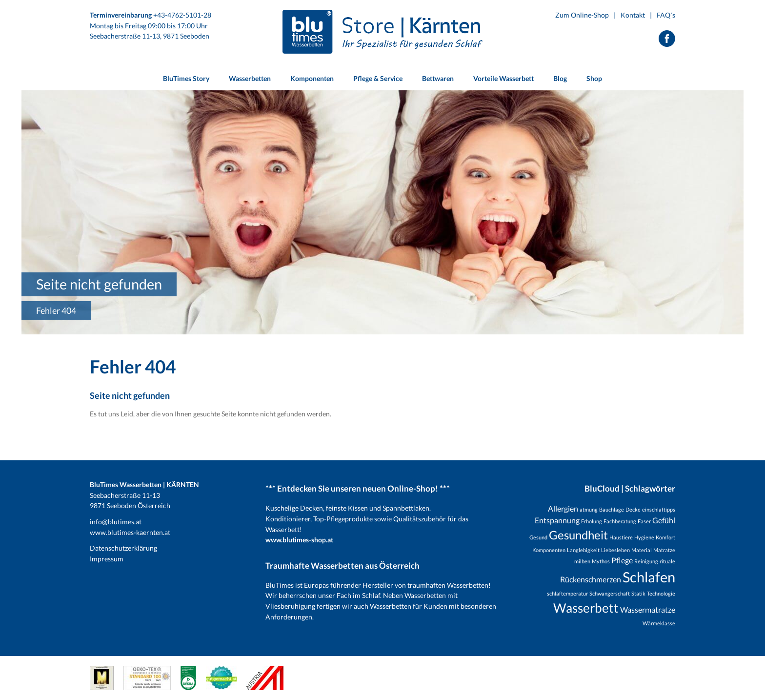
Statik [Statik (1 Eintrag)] (638, 593)
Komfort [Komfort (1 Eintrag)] (665, 537)
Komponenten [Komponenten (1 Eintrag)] (549, 550)
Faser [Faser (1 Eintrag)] (644, 521)
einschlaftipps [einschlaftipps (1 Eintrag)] (659, 509)
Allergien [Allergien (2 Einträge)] (563, 508)
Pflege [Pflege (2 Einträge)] (622, 560)
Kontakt (633, 15)
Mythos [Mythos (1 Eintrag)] (601, 561)
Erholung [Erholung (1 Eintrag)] (592, 521)
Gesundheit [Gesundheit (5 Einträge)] (578, 535)
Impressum (107, 559)
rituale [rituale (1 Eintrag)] (667, 561)
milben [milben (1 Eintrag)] (582, 561)
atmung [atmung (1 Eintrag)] (589, 509)
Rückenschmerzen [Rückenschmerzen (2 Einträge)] (591, 579)
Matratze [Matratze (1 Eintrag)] (664, 550)
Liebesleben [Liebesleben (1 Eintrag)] (615, 550)
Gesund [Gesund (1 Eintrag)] (538, 537)
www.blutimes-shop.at (299, 540)
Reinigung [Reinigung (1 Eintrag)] (646, 561)
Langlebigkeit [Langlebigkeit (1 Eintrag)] (583, 550)
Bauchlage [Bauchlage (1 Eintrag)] (612, 509)
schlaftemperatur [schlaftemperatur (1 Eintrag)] (567, 593)
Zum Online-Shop (582, 15)
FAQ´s (666, 15)
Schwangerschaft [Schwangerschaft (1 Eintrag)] (610, 593)
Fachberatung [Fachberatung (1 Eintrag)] (620, 521)
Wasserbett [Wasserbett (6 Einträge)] (586, 608)
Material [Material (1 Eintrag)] (642, 550)
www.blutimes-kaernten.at (130, 532)
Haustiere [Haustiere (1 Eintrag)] (621, 537)
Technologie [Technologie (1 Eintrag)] (661, 593)
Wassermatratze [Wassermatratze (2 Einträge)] (648, 609)
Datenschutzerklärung (123, 548)
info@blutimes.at (116, 522)
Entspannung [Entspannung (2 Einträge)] (557, 520)
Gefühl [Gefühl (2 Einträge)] (664, 520)
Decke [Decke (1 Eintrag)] (633, 509)
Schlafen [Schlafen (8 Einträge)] (649, 577)
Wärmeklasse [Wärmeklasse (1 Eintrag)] (659, 623)
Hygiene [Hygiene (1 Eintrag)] (644, 537)
